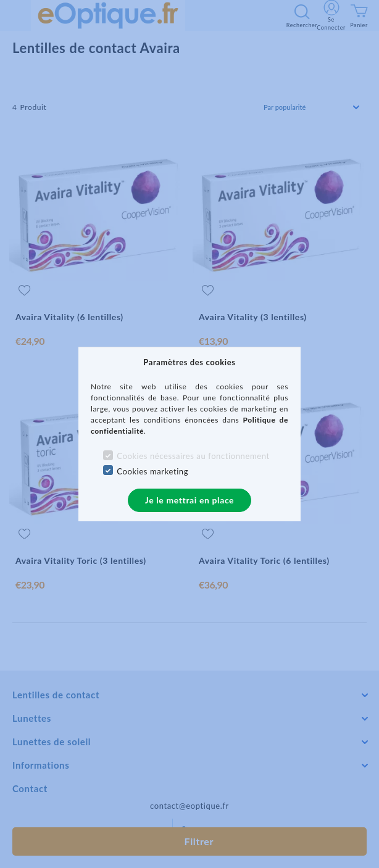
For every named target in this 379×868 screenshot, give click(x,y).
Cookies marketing (152, 471)
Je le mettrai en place (190, 500)
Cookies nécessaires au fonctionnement (193, 456)
